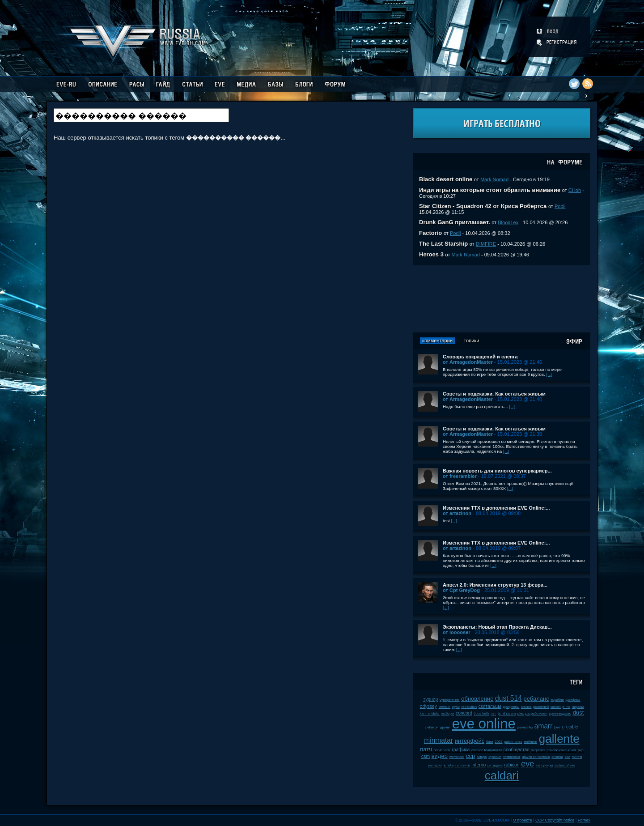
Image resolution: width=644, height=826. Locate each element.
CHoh (575, 190)
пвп (494, 713)
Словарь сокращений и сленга (480, 357)
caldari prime (561, 707)
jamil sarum (507, 713)
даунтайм (525, 727)
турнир (430, 699)
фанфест (573, 700)
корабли (557, 700)
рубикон (432, 727)
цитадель (495, 765)
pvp (581, 750)
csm (426, 756)
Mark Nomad (494, 179)
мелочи (445, 707)
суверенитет (450, 700)
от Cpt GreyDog (461, 590)
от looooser (457, 632)
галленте (463, 765)
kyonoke (495, 757)
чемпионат (512, 757)
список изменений (562, 750)
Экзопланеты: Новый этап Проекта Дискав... (497, 627)
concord (464, 713)
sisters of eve (565, 765)
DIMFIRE (486, 244)
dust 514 (508, 698)
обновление (477, 699)
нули (456, 707)
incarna (557, 757)
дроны (445, 727)
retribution (469, 707)
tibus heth (482, 713)
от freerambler (460, 476)
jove (557, 727)
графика (461, 750)
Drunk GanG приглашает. (455, 222)
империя (435, 765)
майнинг (530, 742)
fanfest (577, 757)
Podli (560, 206)
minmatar (439, 740)
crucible (570, 727)
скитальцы (490, 706)
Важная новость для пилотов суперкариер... (497, 471)
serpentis (538, 750)
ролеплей (541, 707)
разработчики (536, 713)
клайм (449, 765)
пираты (578, 707)
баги (490, 742)
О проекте (523, 820)
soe (567, 757)
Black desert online (446, 179)
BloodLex (508, 222)
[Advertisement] (502, 299)
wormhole (457, 757)
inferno (479, 765)
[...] (549, 374)
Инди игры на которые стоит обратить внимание (490, 190)
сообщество (517, 750)
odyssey (428, 706)
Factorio (430, 233)
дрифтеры (511, 707)
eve (527, 764)
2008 (498, 742)
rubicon (512, 765)
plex (521, 713)
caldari (502, 775)
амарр (482, 757)
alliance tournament (487, 750)
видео (440, 756)
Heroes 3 (431, 254)
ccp (470, 756)
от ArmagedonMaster (468, 362)
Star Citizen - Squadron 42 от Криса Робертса (483, 206)
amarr (544, 726)
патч (426, 749)
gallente (559, 739)
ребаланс (536, 699)
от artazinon (457, 513)
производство (560, 713)
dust (578, 713)
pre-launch (442, 750)
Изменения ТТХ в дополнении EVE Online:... (496, 508)
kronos (526, 707)
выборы (448, 713)
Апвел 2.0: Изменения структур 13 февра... (495, 585)
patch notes (513, 742)
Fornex (584, 820)
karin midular (430, 713)
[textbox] (141, 115)
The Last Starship (443, 244)
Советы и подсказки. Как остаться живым (494, 394)
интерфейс (470, 741)
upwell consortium (536, 757)
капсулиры (544, 765)
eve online (484, 724)
